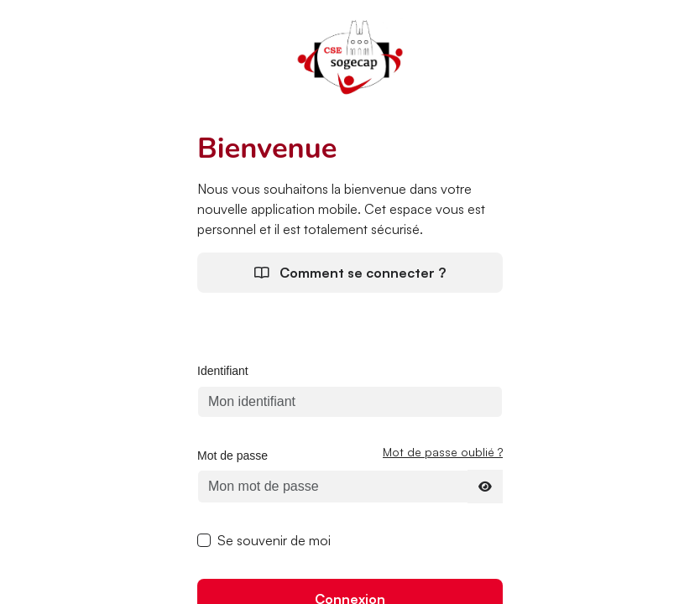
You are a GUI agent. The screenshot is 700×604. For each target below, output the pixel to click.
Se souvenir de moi (274, 540)
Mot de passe (232, 456)
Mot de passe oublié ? (443, 452)
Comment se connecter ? (350, 273)
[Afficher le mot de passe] (485, 487)
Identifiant (223, 371)
